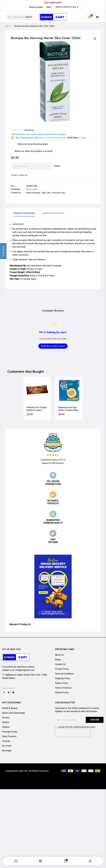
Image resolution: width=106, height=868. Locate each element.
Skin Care (46, 193)
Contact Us (60, 664)
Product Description (24, 213)
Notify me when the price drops (33, 144)
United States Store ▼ (67, 7)
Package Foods (10, 732)
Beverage (7, 751)
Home (8, 26)
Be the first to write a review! (53, 346)
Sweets (6, 727)
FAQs (49, 7)
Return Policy (61, 683)
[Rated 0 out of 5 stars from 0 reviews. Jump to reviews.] (22, 130)
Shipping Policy (63, 678)
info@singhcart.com (25, 670)
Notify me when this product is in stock (33, 151)
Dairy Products (9, 736)
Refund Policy (62, 693)
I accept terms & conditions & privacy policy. (77, 727)
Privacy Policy (62, 669)
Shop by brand (36, 7)
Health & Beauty (33, 193)
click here (73, 138)
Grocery (6, 718)
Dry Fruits (7, 746)
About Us (59, 655)
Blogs (58, 660)
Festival (6, 741)
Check (57, 166)
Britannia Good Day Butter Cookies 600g (68, 409)
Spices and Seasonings (13, 713)
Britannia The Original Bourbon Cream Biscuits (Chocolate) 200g (37, 409)
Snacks (6, 722)
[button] (3, 434)
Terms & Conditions (65, 674)
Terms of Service (63, 688)
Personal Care (58, 193)
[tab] (24, 214)
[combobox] (20, 17)
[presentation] (73, 732)
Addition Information (53, 213)
